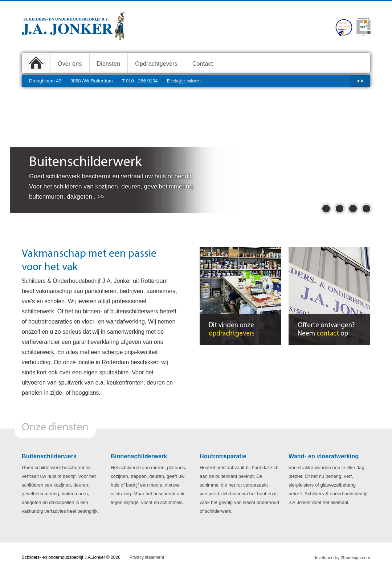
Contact (203, 64)
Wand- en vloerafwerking (324, 456)
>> (360, 81)
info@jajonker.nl (186, 81)
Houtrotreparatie (223, 456)
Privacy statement (147, 557)
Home (36, 63)
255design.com (356, 558)
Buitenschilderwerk (49, 456)
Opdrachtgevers (156, 64)
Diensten (109, 64)
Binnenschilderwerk (139, 456)
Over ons (70, 64)
